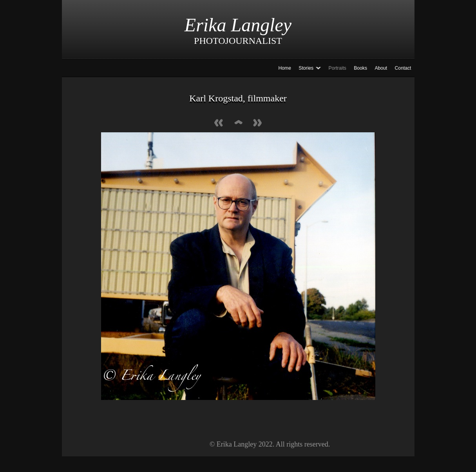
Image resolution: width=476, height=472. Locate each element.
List (238, 123)
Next (258, 123)
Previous (219, 123)
